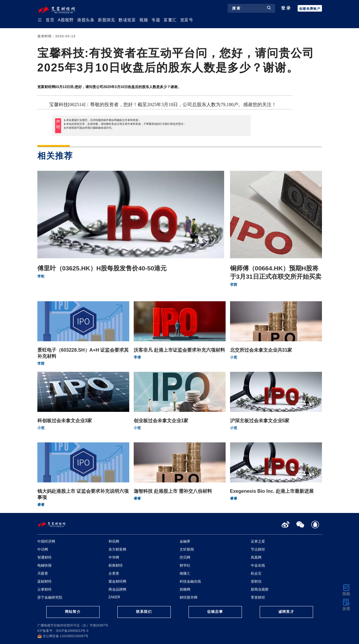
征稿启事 (215, 612)
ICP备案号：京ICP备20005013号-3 (63, 631)
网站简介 (73, 612)
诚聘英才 (286, 612)
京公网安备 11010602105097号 (63, 636)
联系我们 (144, 612)
